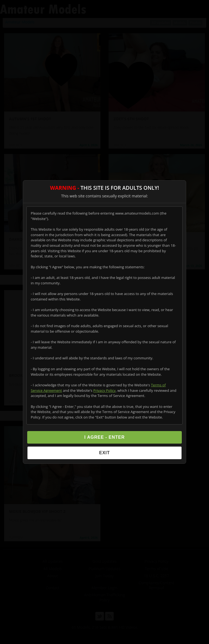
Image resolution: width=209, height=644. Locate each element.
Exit (104, 453)
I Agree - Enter (105, 437)
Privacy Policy (104, 390)
